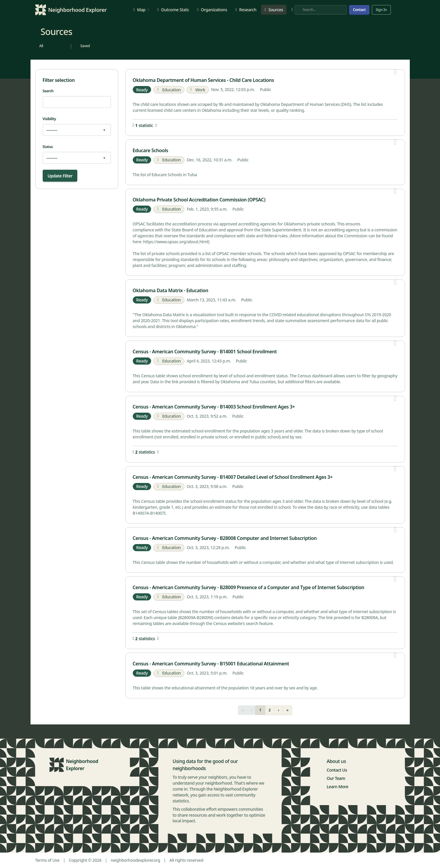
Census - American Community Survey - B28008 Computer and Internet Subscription (225, 538)
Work (198, 90)
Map (141, 10)
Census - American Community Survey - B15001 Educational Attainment (211, 664)
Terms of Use (47, 860)
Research (246, 10)
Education (169, 90)
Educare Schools (151, 150)
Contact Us (337, 770)
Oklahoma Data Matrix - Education (171, 290)
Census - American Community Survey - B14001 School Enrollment (205, 352)
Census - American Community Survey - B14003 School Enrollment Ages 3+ (214, 407)
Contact (359, 10)
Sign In (381, 10)
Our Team (336, 778)
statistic (145, 125)
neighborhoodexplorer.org (136, 860)
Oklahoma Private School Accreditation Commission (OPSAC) (199, 200)
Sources (274, 10)
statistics (146, 452)
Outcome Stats (173, 10)
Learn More (338, 787)
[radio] (41, 46)
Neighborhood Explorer (82, 765)
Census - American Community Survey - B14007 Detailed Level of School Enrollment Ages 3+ (233, 477)
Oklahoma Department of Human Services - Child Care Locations (203, 80)
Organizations (212, 10)
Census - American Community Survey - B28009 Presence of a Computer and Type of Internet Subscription (249, 587)
